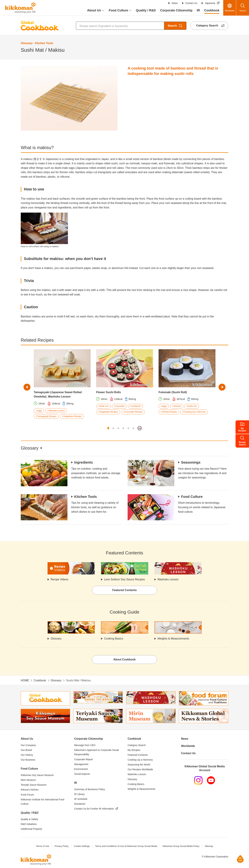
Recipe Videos (60, 579)
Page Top (240, 859)
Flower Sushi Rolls (109, 392)
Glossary (30, 448)
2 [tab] (113, 428)
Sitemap (209, 846)
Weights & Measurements (173, 639)
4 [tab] (123, 428)
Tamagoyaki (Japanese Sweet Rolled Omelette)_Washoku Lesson (58, 394)
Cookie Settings (82, 846)
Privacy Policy (61, 846)
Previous (27, 387)
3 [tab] (118, 428)
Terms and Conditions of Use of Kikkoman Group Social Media (126, 846)
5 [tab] (128, 428)
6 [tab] (133, 428)
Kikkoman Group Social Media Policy (181, 846)
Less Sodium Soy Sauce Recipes (125, 579)
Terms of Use (43, 846)
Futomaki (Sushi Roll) (173, 392)
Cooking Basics (114, 639)
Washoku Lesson (168, 579)
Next (222, 387)
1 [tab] (108, 428)
